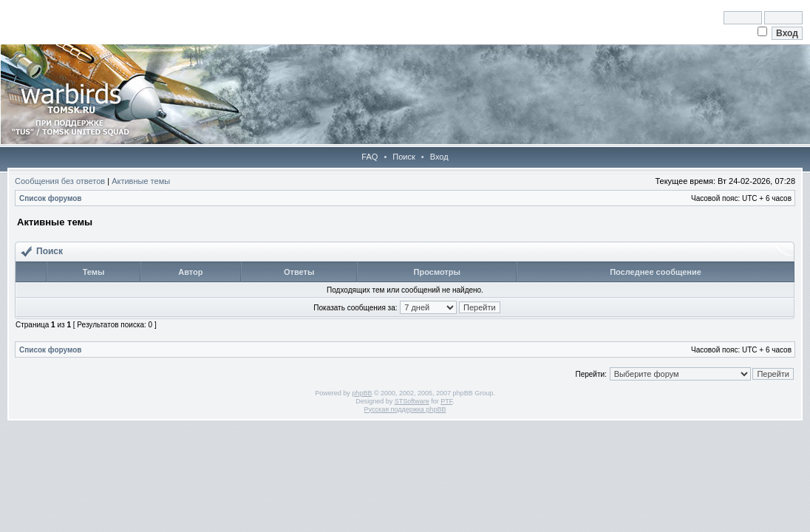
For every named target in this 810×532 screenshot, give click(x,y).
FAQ (370, 157)
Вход (439, 157)
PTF (446, 401)
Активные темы (141, 181)
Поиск (404, 157)
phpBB (362, 393)
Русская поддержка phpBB (405, 409)
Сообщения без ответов (60, 181)
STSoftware (412, 401)
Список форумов (51, 198)
